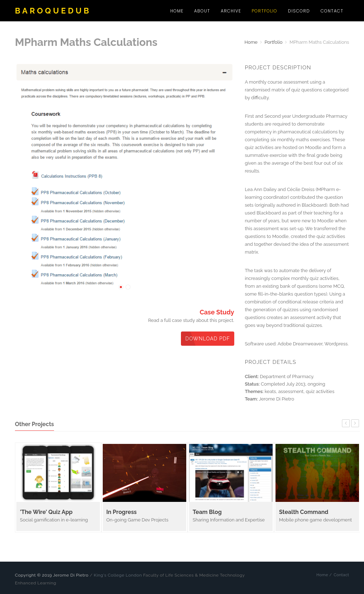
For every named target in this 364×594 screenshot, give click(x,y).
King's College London (118, 575)
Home (177, 11)
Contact (332, 11)
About (202, 11)
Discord (299, 11)
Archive (231, 11)
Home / (324, 575)
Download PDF (208, 339)
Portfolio (264, 11)
